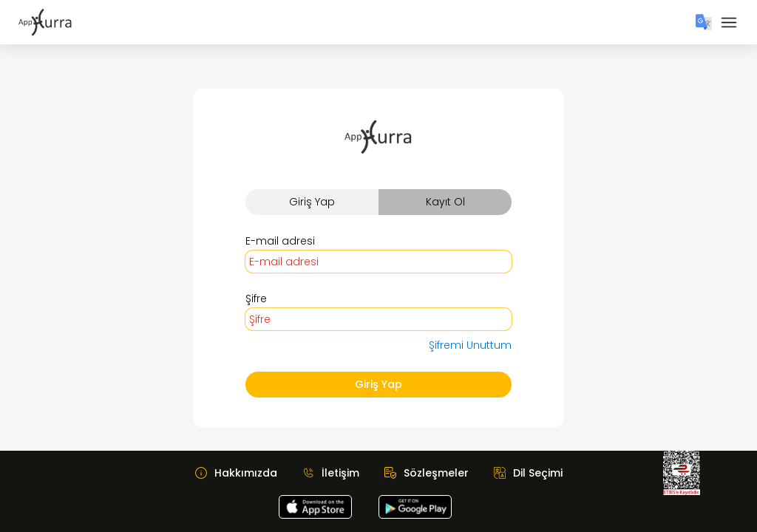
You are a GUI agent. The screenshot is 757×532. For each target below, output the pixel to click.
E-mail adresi (280, 241)
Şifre (256, 299)
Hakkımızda (246, 473)
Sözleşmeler (436, 473)
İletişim (340, 473)
